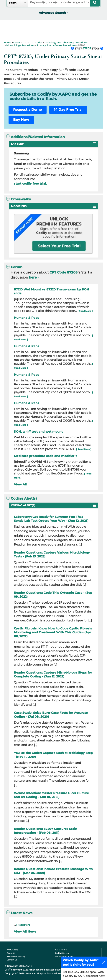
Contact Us (12, 960)
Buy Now (21, 120)
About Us (11, 953)
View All (20, 484)
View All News (25, 932)
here (33, 277)
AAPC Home (61, 950)
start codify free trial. (30, 184)
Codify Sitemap (62, 953)
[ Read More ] (85, 311)
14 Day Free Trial (68, 110)
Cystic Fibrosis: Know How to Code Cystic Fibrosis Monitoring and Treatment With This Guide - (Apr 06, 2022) (53, 632)
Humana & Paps (27, 318)
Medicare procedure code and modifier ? (45, 456)
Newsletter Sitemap (16, 956)
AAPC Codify (12, 950)
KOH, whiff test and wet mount (38, 432)
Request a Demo (28, 110)
